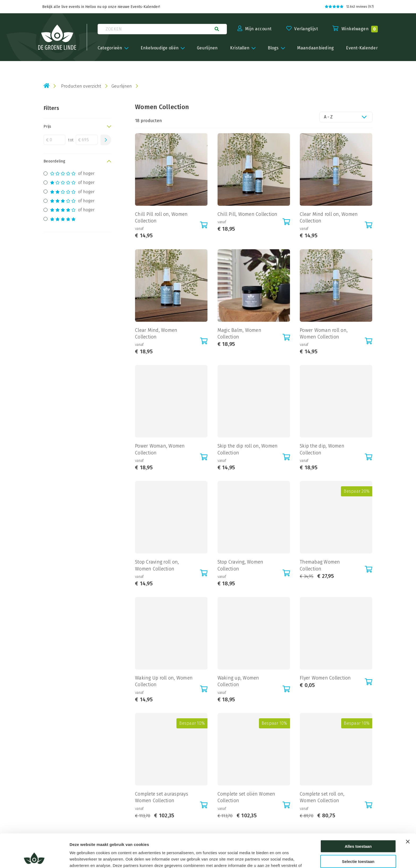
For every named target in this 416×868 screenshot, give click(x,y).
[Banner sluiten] (408, 810)
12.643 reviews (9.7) (349, 7)
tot (71, 140)
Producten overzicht (81, 86)
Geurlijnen (122, 86)
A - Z (328, 117)
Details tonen (289, 858)
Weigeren (358, 845)
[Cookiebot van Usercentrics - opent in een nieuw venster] (34, 858)
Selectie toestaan (358, 830)
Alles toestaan (358, 815)
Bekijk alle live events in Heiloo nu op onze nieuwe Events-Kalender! (101, 7)
